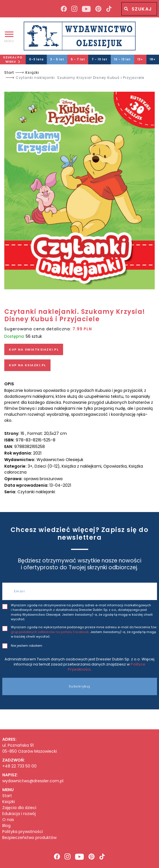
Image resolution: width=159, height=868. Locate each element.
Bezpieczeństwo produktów (29, 838)
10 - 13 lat (122, 59)
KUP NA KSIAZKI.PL (27, 365)
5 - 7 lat (78, 59)
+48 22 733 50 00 (19, 766)
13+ (140, 59)
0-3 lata (36, 59)
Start (9, 72)
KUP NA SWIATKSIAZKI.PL (34, 349)
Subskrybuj (80, 686)
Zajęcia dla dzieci (19, 808)
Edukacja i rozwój (19, 814)
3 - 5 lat (57, 59)
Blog (6, 826)
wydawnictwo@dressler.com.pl (33, 781)
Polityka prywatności (23, 832)
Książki (32, 72)
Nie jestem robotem (27, 646)
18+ (153, 59)
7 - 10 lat (99, 59)
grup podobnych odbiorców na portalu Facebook (50, 632)
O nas (8, 820)
